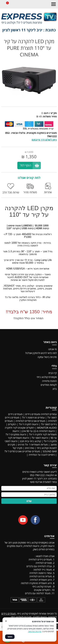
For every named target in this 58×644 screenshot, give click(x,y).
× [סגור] (6, 621)
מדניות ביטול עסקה (47, 357)
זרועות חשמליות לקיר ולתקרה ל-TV (35, 433)
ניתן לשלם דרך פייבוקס (44, 140)
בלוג (55, 389)
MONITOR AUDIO (47, 428)
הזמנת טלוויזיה (49, 381)
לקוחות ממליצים (49, 385)
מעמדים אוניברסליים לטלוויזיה (30, 421)
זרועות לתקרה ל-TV (29, 424)
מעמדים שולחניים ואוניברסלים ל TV (22, 451)
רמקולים (12, 424)
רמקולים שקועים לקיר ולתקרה (20, 428)
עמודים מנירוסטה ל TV (33, 418)
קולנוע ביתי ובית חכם (31, 441)
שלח (29, 501)
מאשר (10, 637)
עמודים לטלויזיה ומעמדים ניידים (41, 414)
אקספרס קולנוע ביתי (47, 377)
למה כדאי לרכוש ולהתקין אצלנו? (41, 353)
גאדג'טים (30, 448)
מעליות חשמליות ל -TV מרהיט (33, 445)
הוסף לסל (26, 165)
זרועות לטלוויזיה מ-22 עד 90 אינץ (38, 431)
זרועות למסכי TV (40, 438)
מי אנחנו (53, 349)
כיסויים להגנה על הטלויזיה (42, 455)
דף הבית (53, 373)
